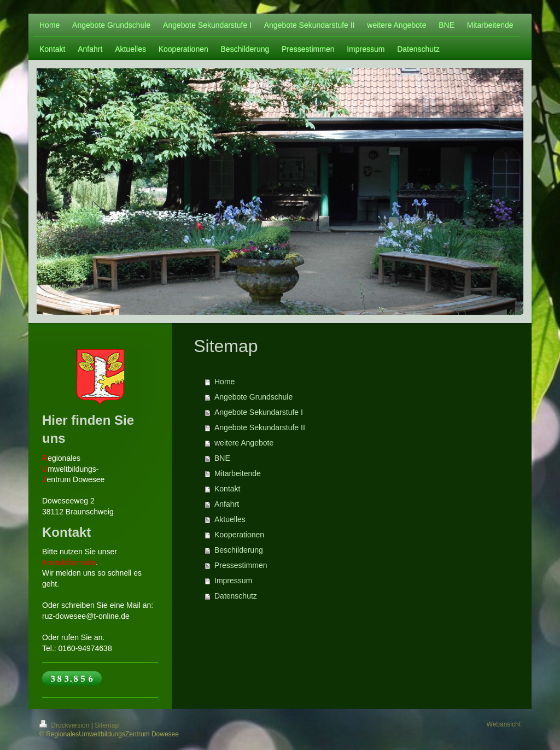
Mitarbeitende (238, 473)
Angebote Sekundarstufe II (260, 427)
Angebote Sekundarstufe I (259, 412)
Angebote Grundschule (253, 397)
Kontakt (227, 489)
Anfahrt (227, 504)
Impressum (233, 581)
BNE (222, 458)
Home (224, 382)
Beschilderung (239, 550)
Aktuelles (230, 519)
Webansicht (504, 724)
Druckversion (65, 725)
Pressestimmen (241, 565)
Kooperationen (239, 535)
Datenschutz (236, 596)
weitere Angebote (244, 443)
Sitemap (107, 725)
